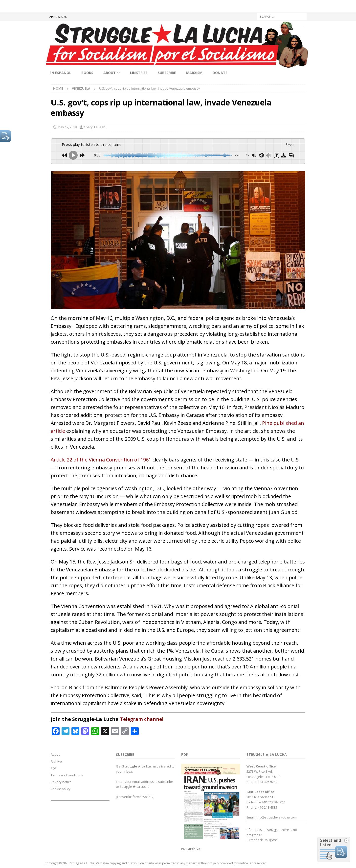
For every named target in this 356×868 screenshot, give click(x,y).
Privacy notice (61, 782)
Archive (56, 761)
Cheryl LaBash (95, 127)
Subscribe (167, 73)
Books (87, 73)
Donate (220, 73)
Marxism (194, 73)
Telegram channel (142, 719)
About (110, 73)
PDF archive (191, 849)
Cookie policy (61, 789)
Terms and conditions (67, 775)
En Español (60, 73)
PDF (54, 768)
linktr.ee (139, 73)
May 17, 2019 (67, 127)
